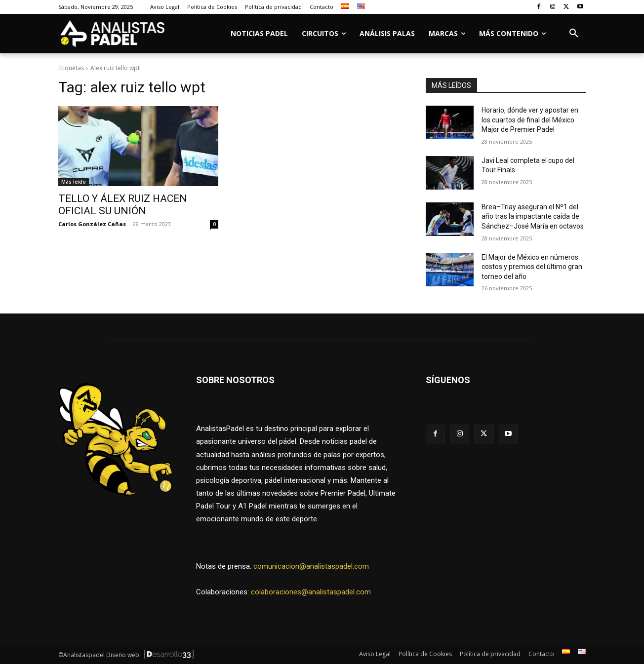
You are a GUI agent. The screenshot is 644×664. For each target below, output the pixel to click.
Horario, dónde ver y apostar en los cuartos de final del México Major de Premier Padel (530, 120)
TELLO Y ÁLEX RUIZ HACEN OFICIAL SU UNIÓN (123, 205)
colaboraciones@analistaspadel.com (311, 592)
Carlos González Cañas (92, 224)
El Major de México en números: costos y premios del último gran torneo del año (532, 267)
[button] (574, 34)
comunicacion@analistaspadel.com (311, 566)
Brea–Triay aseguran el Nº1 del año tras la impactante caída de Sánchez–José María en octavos (533, 216)
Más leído (74, 182)
